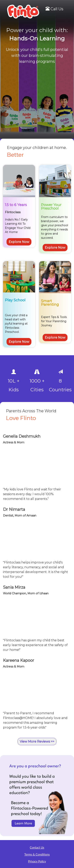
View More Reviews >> (37, 741)
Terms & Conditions (37, 854)
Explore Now (19, 242)
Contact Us (37, 847)
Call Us (54, 9)
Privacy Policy (37, 861)
